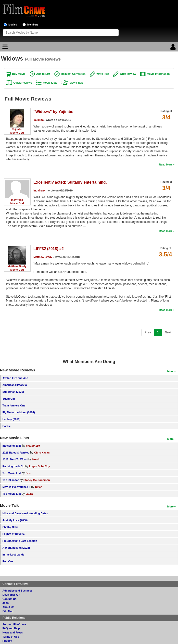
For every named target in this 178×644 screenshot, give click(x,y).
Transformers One (14, 405)
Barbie (7, 426)
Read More (166, 164)
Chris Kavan (42, 453)
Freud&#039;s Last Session (20, 541)
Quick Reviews (23, 83)
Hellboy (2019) (11, 419)
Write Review (128, 74)
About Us (8, 607)
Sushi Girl (9, 399)
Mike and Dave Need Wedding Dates (25, 513)
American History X (15, 385)
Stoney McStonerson (37, 480)
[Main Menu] (4, 48)
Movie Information (158, 74)
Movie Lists (50, 83)
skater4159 (33, 446)
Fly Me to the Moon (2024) (19, 412)
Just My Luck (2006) (15, 520)
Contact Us (9, 599)
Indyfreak (17, 200)
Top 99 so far (11, 480)
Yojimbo (17, 129)
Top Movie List (12, 473)
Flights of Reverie (14, 534)
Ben (28, 473)
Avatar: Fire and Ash (15, 378)
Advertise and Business (17, 591)
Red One (8, 561)
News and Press (13, 632)
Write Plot (102, 74)
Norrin (36, 459)
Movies (13, 25)
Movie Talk (76, 83)
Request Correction (73, 74)
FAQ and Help (11, 628)
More (170, 371)
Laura (29, 494)
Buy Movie (19, 74)
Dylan (39, 487)
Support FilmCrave (14, 624)
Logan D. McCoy (40, 466)
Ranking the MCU (13, 466)
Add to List (43, 74)
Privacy (7, 641)
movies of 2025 (12, 446)
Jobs (6, 603)
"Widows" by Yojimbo (54, 112)
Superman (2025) (13, 392)
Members (33, 25)
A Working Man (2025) (16, 548)
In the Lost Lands (13, 555)
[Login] (174, 48)
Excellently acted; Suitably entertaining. (70, 182)
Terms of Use (11, 637)
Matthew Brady (17, 266)
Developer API (11, 595)
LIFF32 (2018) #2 (49, 249)
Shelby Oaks (10, 527)
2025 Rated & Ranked (16, 453)
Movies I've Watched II (16, 487)
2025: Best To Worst (15, 459)
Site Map (8, 611)
